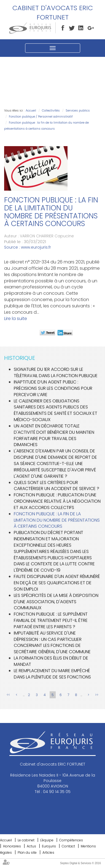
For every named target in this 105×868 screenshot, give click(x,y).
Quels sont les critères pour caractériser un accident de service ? (56, 486)
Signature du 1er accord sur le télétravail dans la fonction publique (56, 372)
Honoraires (12, 846)
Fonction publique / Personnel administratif (41, 116)
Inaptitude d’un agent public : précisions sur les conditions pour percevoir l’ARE (53, 388)
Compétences (71, 840)
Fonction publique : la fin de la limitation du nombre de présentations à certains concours (57, 520)
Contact (68, 846)
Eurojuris (49, 846)
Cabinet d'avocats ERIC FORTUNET (53, 12)
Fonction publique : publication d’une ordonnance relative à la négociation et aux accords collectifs (57, 501)
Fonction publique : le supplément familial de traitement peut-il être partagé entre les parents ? (51, 620)
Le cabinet (26, 840)
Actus (31, 846)
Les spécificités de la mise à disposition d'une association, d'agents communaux (56, 602)
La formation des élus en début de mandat (51, 661)
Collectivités (51, 110)
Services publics (78, 110)
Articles (48, 852)
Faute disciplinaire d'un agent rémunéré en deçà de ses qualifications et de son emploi (57, 583)
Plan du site (27, 852)
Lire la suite (16, 318)
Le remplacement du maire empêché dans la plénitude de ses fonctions (52, 674)
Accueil (31, 110)
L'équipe (47, 840)
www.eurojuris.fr (36, 247)
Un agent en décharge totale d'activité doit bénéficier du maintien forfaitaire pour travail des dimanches (54, 435)
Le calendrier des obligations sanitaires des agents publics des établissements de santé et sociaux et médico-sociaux (56, 410)
